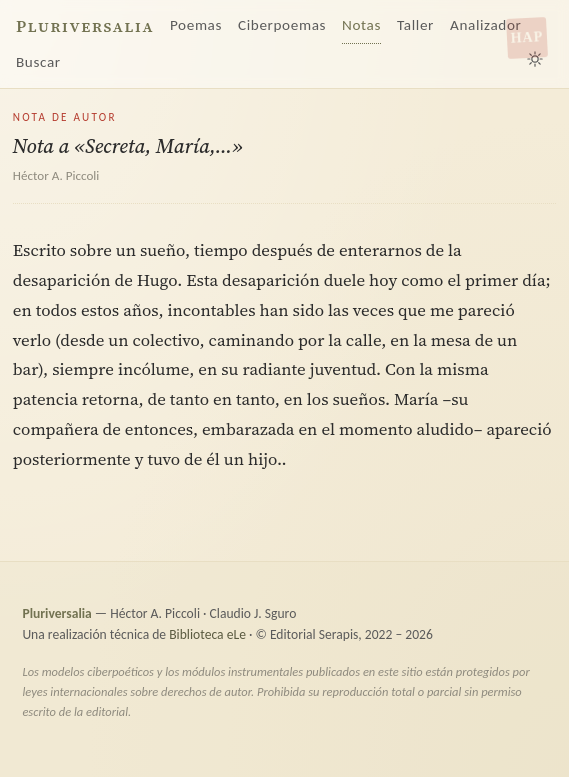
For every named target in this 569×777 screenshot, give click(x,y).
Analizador (485, 25)
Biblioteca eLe (207, 634)
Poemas (196, 25)
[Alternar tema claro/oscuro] (535, 59)
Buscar (38, 62)
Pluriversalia (85, 26)
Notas (361, 25)
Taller (415, 25)
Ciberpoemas (282, 25)
